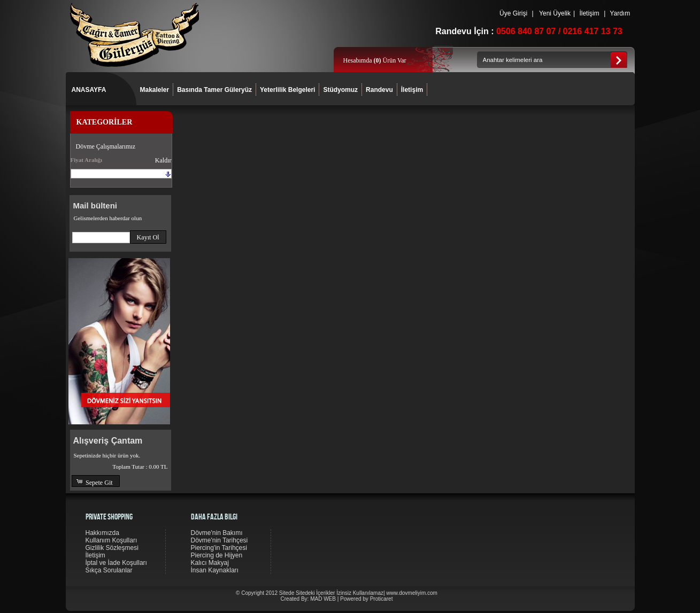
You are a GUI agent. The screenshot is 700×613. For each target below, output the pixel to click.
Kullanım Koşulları (111, 540)
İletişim (589, 13)
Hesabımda (359, 60)
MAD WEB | (325, 599)
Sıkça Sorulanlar (109, 570)
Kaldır (163, 160)
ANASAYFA (89, 90)
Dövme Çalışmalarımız (106, 146)
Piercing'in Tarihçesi (219, 548)
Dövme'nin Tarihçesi (220, 540)
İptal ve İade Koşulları (116, 563)
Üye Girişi (514, 13)
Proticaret (382, 599)
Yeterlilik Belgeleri (287, 90)
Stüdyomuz (340, 90)
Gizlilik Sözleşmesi (112, 548)
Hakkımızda (102, 533)
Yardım (620, 13)
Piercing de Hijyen (217, 555)
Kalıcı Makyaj (210, 563)
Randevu (379, 90)
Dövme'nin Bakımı (217, 533)
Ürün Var (390, 60)
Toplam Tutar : (140, 467)
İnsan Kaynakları (215, 570)
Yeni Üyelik (555, 13)
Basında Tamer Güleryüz (214, 90)
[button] (148, 237)
